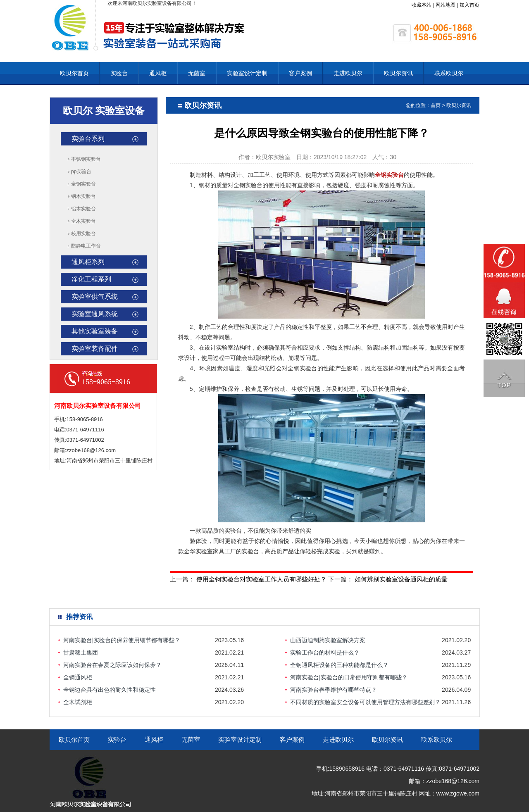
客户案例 (300, 73)
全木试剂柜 (78, 702)
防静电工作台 (86, 246)
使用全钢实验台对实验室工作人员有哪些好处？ (261, 579)
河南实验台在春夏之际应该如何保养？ (112, 665)
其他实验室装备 (95, 331)
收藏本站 (422, 5)
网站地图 (446, 5)
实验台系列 (88, 139)
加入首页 (469, 5)
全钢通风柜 (78, 677)
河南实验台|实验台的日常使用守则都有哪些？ (349, 677)
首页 (436, 105)
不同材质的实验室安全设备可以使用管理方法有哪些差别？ (365, 702)
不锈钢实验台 (86, 159)
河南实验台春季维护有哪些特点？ (334, 690)
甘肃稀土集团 (81, 652)
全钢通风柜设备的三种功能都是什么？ (339, 665)
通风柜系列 (88, 262)
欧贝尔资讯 (398, 73)
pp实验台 (81, 171)
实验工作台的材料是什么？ (325, 652)
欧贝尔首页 (74, 73)
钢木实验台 (83, 196)
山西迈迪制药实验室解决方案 (328, 640)
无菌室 (197, 73)
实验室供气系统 (95, 296)
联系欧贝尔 (449, 73)
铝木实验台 (83, 209)
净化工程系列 (91, 279)
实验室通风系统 (95, 314)
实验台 (119, 73)
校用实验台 (83, 233)
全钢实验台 (83, 184)
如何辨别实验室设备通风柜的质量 (401, 579)
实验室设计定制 (247, 73)
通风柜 (158, 73)
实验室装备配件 (95, 349)
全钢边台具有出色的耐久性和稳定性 (110, 690)
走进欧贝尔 (348, 73)
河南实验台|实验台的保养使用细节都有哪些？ (122, 640)
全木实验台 (83, 221)
